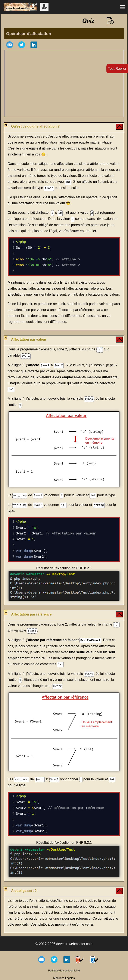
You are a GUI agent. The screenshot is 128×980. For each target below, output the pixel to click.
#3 (6, 611)
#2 (6, 337)
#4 (6, 886)
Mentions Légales (64, 975)
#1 (6, 125)
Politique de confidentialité (64, 967)
